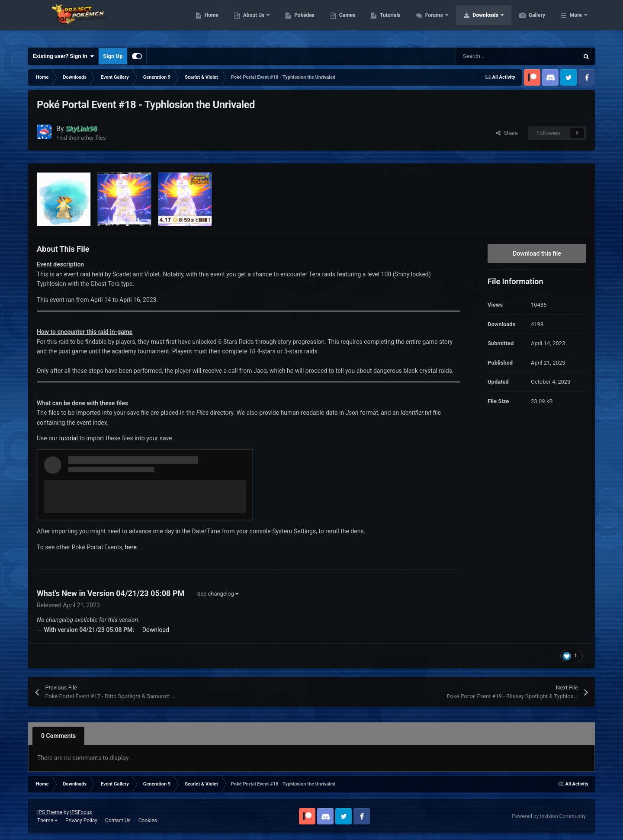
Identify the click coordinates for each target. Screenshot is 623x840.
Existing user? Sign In (63, 56)
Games (388, 22)
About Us (295, 22)
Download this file (537, 253)
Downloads (527, 22)
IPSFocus (81, 812)
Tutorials (431, 22)
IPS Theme (50, 812)
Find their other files (81, 138)
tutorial (68, 438)
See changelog (218, 594)
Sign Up (113, 56)
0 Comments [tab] (58, 736)
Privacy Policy (81, 821)
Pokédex (345, 22)
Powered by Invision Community (549, 816)
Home (252, 22)
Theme (47, 821)
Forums (476, 22)
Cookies (148, 821)
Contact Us (118, 821)
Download (156, 630)
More (576, 22)
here (131, 547)
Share (507, 133)
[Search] (499, 56)
